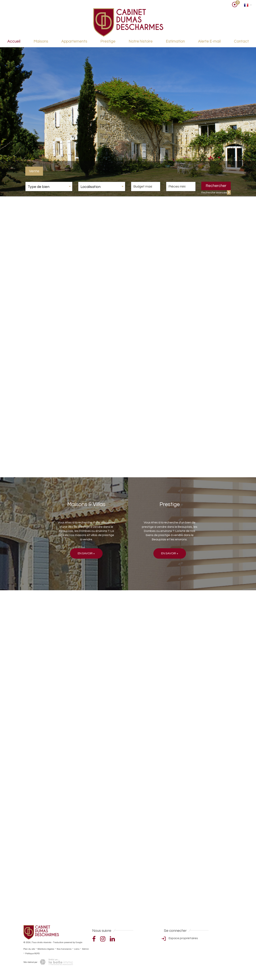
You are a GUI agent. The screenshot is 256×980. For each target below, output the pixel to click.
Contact (241, 41)
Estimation (175, 41)
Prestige (108, 41)
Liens (77, 949)
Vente (34, 171)
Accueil (14, 41)
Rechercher (216, 186)
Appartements (74, 41)
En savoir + (86, 553)
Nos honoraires (64, 949)
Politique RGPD (33, 954)
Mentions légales (46, 949)
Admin (85, 949)
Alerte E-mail (209, 41)
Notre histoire (141, 41)
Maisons (41, 41)
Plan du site (29, 949)
